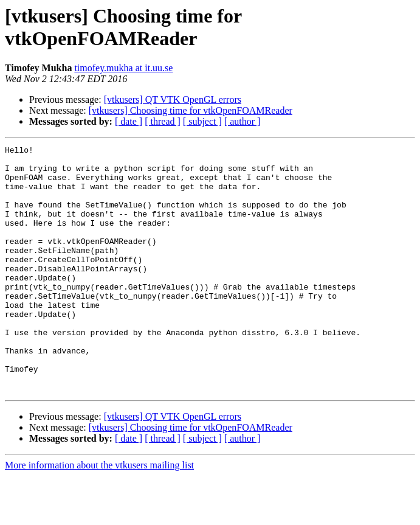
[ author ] (243, 121)
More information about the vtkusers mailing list (99, 514)
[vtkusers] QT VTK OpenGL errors (173, 99)
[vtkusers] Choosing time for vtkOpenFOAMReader (191, 110)
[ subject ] (202, 121)
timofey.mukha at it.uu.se (123, 68)
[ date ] (129, 121)
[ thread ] (163, 121)
